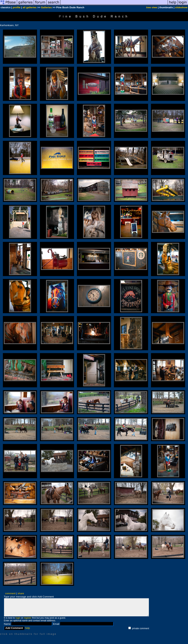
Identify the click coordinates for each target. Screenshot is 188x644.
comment (10, 593)
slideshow (181, 7)
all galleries (30, 7)
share (21, 593)
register (28, 618)
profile (17, 7)
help (28, 628)
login (18, 618)
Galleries (46, 7)
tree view (152, 7)
